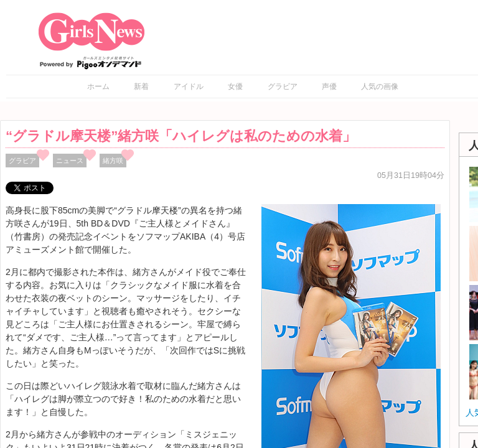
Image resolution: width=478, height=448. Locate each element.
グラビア (283, 86)
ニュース (70, 161)
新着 (141, 86)
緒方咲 (113, 161)
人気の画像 (380, 86)
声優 (329, 86)
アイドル (189, 86)
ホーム (98, 86)
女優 (235, 86)
